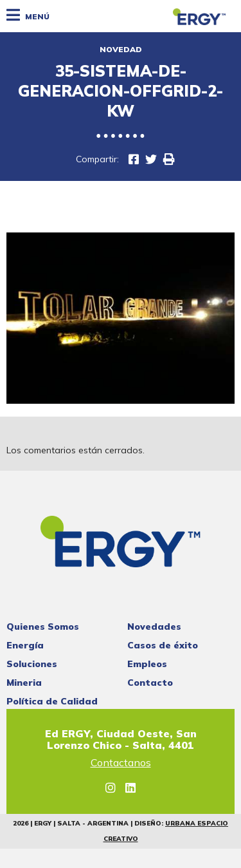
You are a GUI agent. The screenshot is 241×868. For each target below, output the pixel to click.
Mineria (24, 683)
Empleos (147, 664)
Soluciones (32, 664)
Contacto (150, 683)
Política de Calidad (52, 701)
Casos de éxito (163, 645)
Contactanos (121, 763)
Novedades (154, 627)
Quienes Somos (43, 627)
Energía (25, 645)
